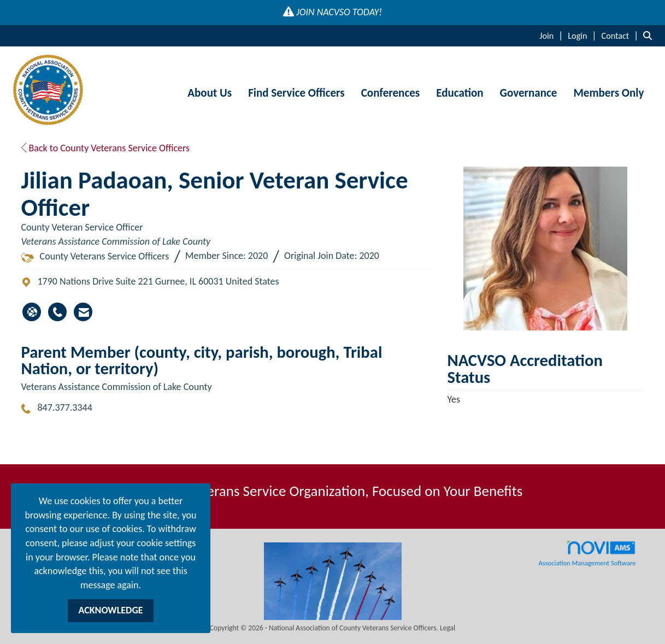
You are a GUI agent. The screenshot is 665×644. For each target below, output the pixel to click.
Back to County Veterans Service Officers (106, 148)
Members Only (608, 93)
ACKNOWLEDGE (110, 610)
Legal (448, 628)
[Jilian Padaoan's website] (32, 312)
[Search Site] (650, 36)
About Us (210, 93)
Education (460, 93)
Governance (529, 93)
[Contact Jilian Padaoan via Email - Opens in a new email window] (83, 312)
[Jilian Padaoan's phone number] (57, 312)
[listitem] (552, 36)
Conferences (390, 93)
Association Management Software (587, 553)
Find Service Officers (296, 93)
